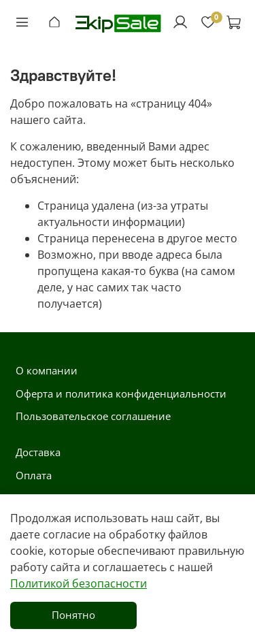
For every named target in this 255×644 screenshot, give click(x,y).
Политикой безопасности (79, 583)
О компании (47, 370)
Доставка (38, 452)
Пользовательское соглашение (93, 416)
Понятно (73, 615)
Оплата (34, 475)
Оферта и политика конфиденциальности (121, 393)
